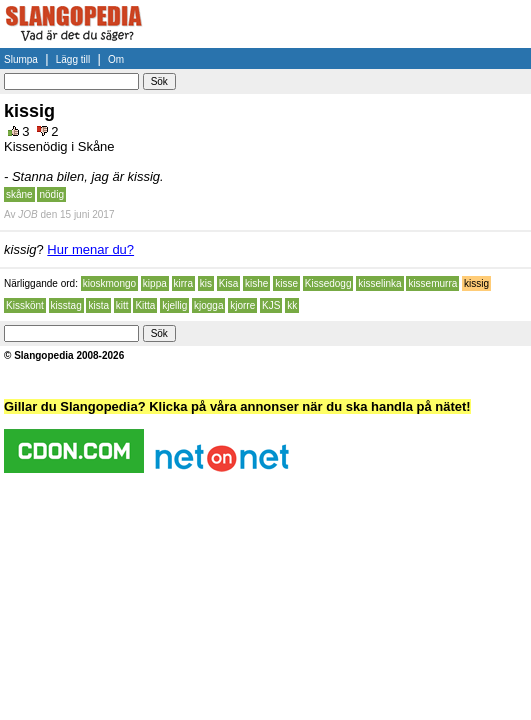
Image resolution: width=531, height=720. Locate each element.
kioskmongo (109, 283)
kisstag (66, 305)
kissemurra (432, 283)
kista (98, 305)
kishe (256, 283)
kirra (183, 283)
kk (292, 305)
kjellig (174, 305)
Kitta (145, 305)
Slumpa (21, 59)
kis (206, 283)
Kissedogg (328, 283)
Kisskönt (25, 305)
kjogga (208, 305)
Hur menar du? (90, 249)
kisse (286, 283)
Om (116, 59)
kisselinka (379, 283)
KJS (271, 305)
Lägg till (73, 59)
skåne (19, 194)
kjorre (242, 305)
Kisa (228, 283)
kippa (155, 283)
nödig (51, 194)
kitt (122, 305)
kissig (476, 283)
